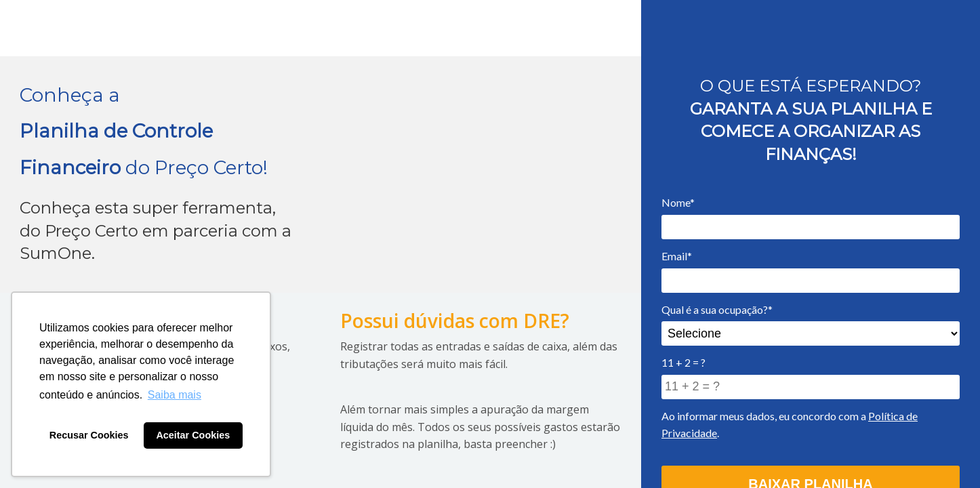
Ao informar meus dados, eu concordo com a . (790, 425)
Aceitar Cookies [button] (193, 435)
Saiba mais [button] (175, 395)
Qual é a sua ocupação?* (717, 309)
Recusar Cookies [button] (89, 435)
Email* (677, 256)
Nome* (678, 202)
